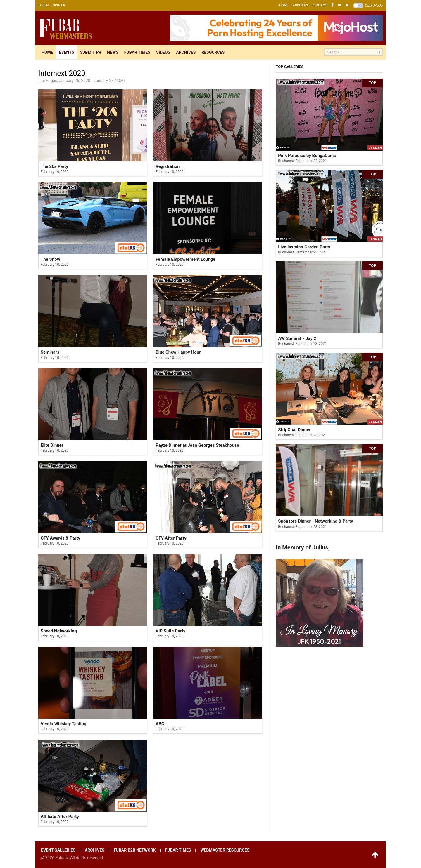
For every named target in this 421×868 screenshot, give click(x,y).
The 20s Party (54, 166)
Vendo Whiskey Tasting (64, 724)
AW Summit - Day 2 (297, 338)
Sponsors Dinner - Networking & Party (315, 521)
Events (67, 52)
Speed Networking (59, 631)
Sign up (59, 5)
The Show (50, 259)
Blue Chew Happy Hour (178, 352)
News (113, 52)
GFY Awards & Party (60, 538)
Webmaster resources (225, 850)
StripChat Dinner (294, 430)
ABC (160, 724)
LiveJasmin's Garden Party (304, 247)
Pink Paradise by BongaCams (307, 156)
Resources (213, 52)
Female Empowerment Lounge (185, 259)
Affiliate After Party (60, 817)
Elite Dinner (52, 445)
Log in (44, 5)
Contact (320, 5)
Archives (186, 52)
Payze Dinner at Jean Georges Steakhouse (197, 445)
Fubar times (137, 52)
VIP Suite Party (170, 631)
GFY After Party (171, 538)
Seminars (50, 352)
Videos (163, 52)
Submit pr (90, 52)
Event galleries (58, 850)
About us (300, 5)
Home (284, 5)
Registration (168, 166)
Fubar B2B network (135, 850)
